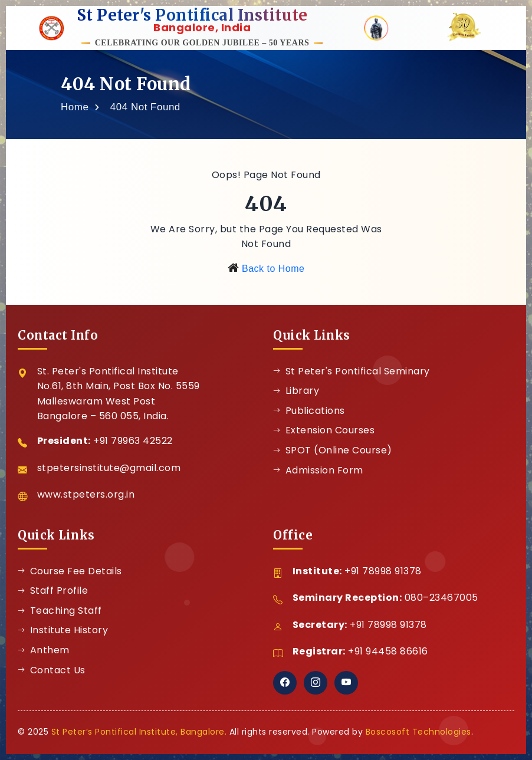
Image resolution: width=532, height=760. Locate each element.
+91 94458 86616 (388, 651)
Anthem (44, 650)
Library (296, 391)
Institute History (63, 630)
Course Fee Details (70, 571)
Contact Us (52, 670)
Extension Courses (324, 430)
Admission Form (318, 470)
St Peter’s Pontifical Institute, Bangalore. (139, 732)
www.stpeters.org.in (86, 494)
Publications (309, 411)
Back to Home (273, 269)
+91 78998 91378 (383, 571)
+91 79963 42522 (133, 441)
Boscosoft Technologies (418, 732)
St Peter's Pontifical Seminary (352, 371)
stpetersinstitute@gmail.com (109, 468)
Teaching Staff (60, 611)
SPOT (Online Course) (333, 450)
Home (75, 107)
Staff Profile (53, 590)
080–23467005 (441, 598)
